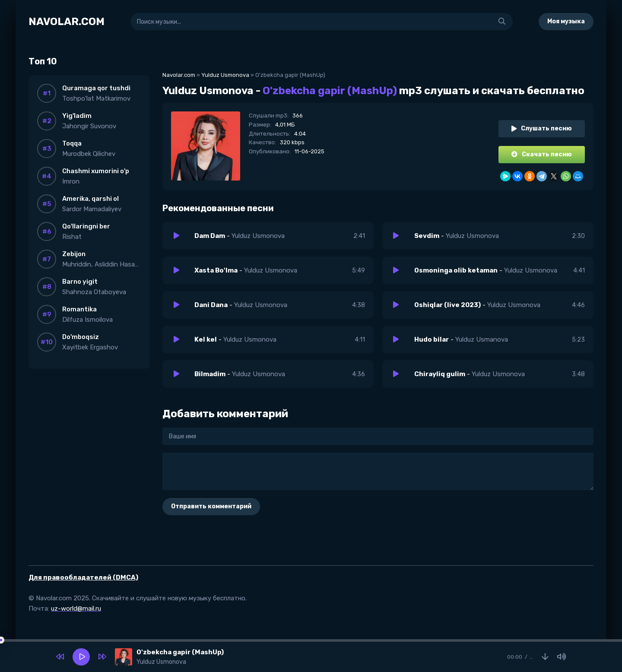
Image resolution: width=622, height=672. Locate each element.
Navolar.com (179, 75)
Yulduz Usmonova (225, 75)
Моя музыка (566, 21)
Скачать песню (542, 154)
